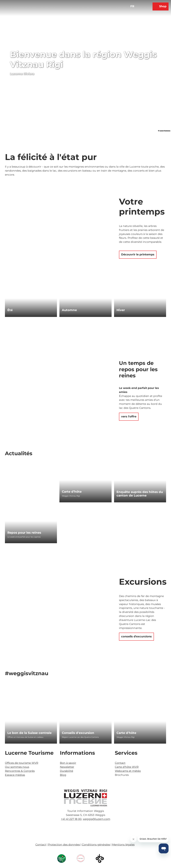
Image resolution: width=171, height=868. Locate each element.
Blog (63, 775)
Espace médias (15, 775)
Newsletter (67, 767)
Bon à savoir (68, 763)
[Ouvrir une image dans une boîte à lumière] (86, 798)
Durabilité (66, 771)
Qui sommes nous (17, 767)
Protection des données (64, 844)
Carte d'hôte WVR (127, 767)
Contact (120, 763)
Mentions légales (123, 844)
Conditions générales (96, 844)
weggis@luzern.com (97, 819)
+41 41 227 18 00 (71, 819)
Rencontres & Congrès (20, 771)
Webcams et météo (128, 771)
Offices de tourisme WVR (22, 763)
